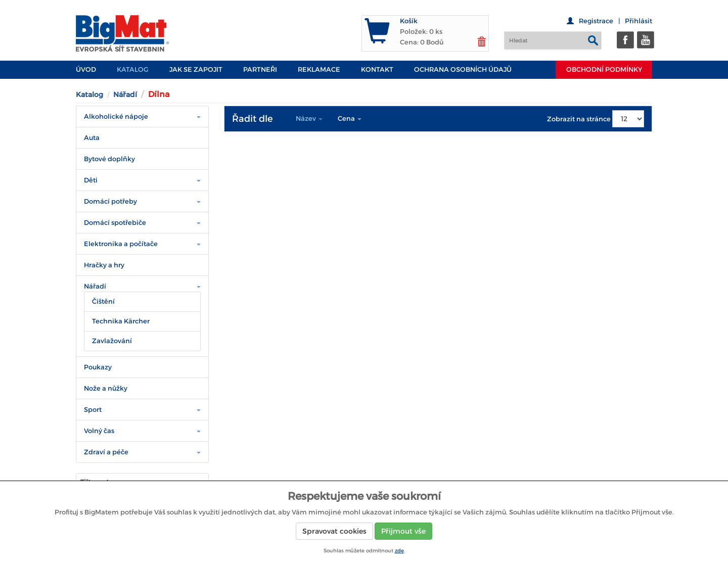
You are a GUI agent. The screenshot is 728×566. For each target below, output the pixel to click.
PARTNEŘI (260, 69)
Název (309, 119)
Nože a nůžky (106, 388)
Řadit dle (253, 119)
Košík (409, 21)
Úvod (86, 69)
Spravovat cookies (334, 531)
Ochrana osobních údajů (463, 69)
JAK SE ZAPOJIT (196, 69)
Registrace (596, 21)
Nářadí (125, 95)
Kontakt (377, 69)
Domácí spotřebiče (115, 223)
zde (399, 551)
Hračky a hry (104, 265)
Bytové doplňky (109, 159)
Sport (93, 410)
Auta (92, 138)
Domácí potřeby (110, 201)
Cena (350, 119)
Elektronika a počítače (121, 244)
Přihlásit (639, 21)
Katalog (133, 69)
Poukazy (98, 367)
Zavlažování (112, 341)
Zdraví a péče (106, 452)
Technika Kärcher (121, 321)
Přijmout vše (403, 531)
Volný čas (99, 431)
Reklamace (319, 69)
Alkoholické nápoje (116, 116)
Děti (91, 180)
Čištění (103, 301)
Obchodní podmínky (604, 69)
